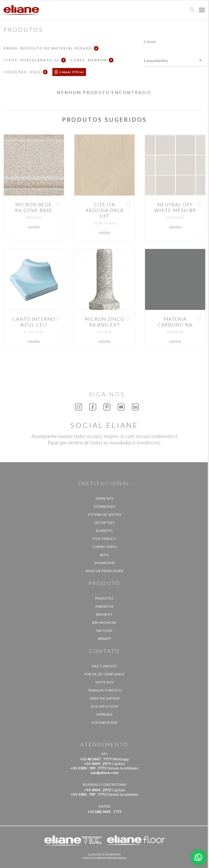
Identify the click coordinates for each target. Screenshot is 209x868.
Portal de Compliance (104, 674)
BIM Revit (104, 615)
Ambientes (104, 606)
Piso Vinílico (104, 539)
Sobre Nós (105, 498)
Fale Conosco (104, 666)
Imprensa (104, 714)
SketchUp (104, 631)
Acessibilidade (104, 723)
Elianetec (105, 531)
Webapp (105, 639)
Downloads (105, 506)
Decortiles (105, 523)
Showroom (104, 563)
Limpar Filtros (72, 72)
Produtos (104, 598)
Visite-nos (105, 682)
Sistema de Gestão (104, 515)
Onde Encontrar (104, 698)
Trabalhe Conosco (104, 690)
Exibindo (150, 42)
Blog (105, 555)
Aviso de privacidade (105, 571)
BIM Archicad (104, 623)
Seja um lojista (104, 706)
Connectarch (104, 547)
